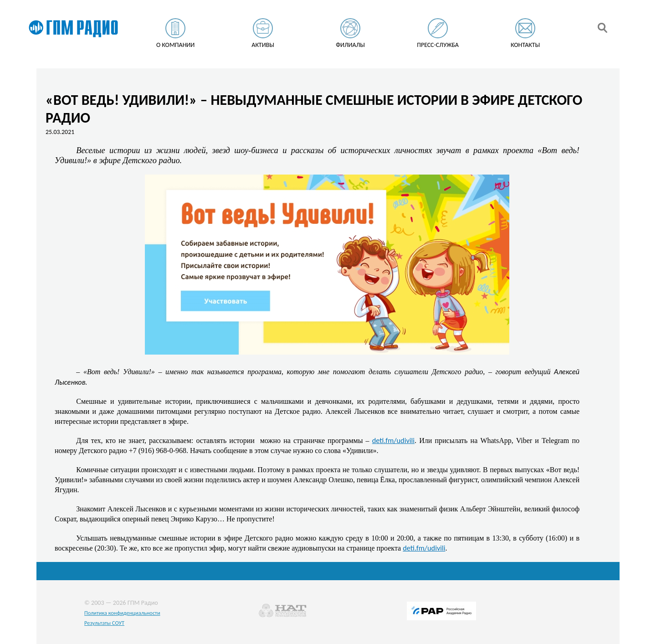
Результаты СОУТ (104, 623)
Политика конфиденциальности (122, 613)
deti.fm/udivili (393, 440)
